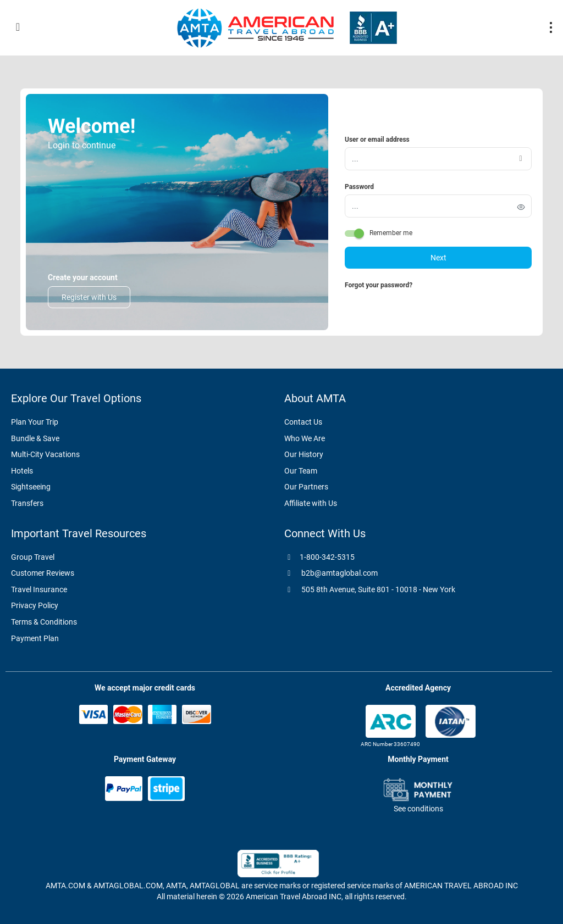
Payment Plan (35, 638)
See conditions (418, 809)
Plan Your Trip (35, 422)
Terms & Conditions (44, 622)
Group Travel (33, 557)
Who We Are (305, 438)
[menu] (551, 27)
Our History (304, 454)
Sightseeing (31, 487)
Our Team (301, 471)
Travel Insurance (39, 589)
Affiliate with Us (311, 503)
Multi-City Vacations (45, 454)
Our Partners (306, 487)
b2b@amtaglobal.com (331, 573)
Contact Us (303, 422)
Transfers (27, 503)
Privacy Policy (35, 605)
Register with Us (89, 297)
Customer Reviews (43, 573)
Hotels (22, 471)
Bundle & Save (35, 438)
